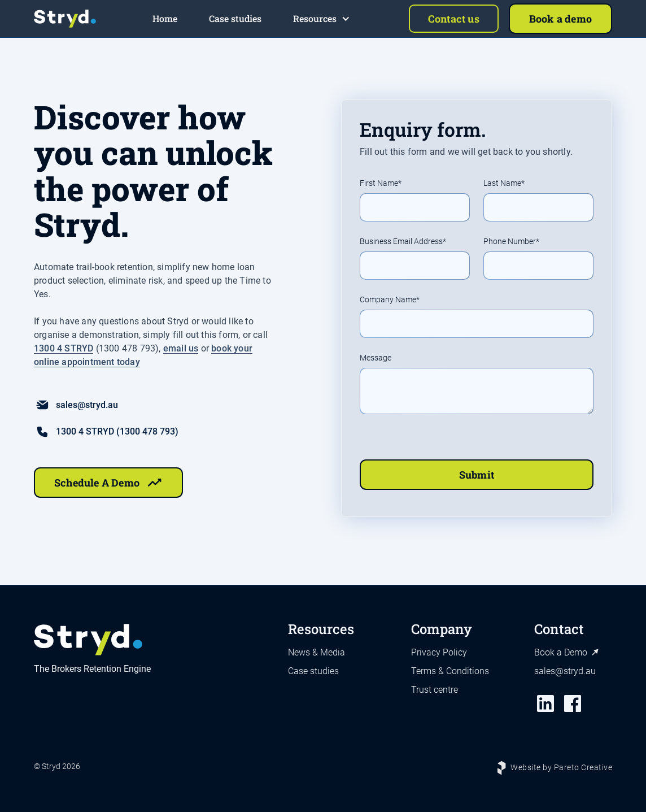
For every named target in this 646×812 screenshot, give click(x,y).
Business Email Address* (403, 242)
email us (181, 348)
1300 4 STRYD (64, 348)
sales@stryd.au (565, 671)
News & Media (317, 652)
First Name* (381, 183)
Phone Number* (511, 242)
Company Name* (390, 300)
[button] (322, 19)
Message (376, 358)
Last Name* (504, 183)
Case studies (313, 671)
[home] (65, 19)
